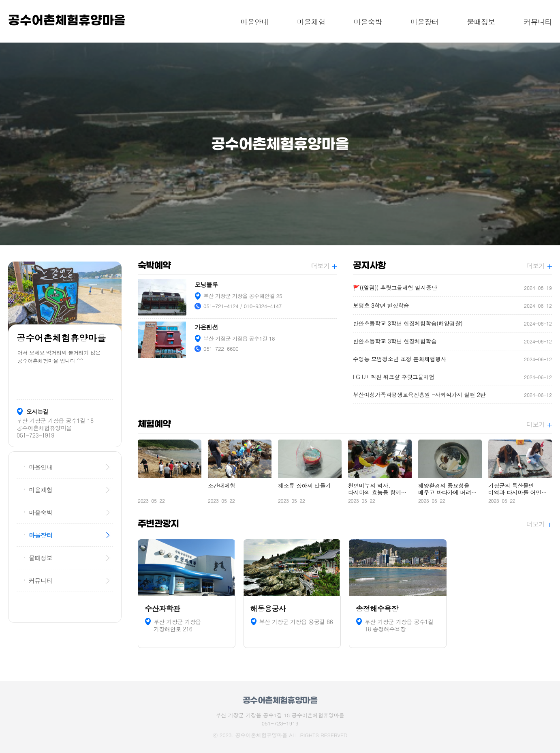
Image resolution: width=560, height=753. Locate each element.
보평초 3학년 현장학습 (452, 306)
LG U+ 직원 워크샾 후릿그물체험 (452, 377)
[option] (280, 144)
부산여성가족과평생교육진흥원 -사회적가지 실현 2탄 (452, 395)
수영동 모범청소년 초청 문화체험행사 (452, 359)
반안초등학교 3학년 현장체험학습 (452, 341)
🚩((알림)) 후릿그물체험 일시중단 (452, 288)
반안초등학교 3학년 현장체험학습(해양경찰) (452, 323)
